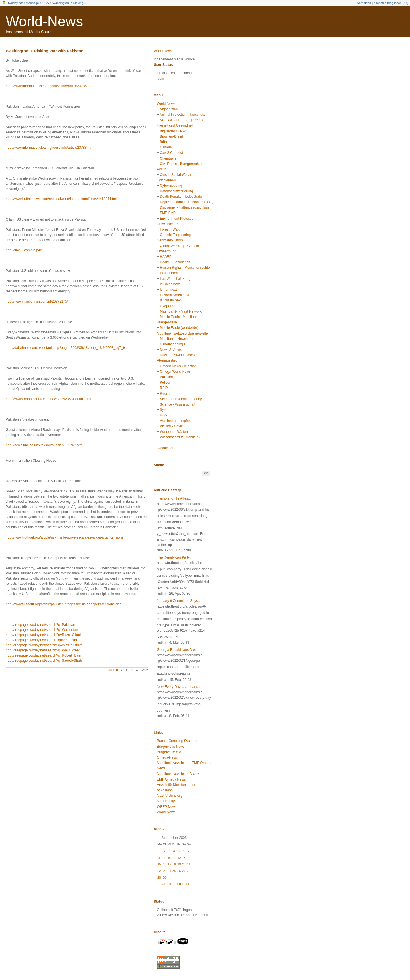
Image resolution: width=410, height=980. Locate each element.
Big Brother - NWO (174, 131)
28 (189, 871)
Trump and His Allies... (174, 498)
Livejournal (168, 306)
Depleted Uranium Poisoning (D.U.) (186, 202)
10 (169, 858)
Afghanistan (169, 109)
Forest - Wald (170, 229)
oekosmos (165, 790)
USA (46, 3)
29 (159, 877)
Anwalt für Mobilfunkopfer (176, 785)
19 (179, 864)
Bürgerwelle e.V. (169, 752)
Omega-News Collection (178, 366)
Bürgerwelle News (171, 747)
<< (405, 3)
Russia (165, 394)
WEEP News (167, 807)
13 (184, 858)
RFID (164, 388)
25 (174, 871)
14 (189, 858)
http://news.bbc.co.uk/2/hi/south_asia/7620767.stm (44, 445)
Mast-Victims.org (170, 796)
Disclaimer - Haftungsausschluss (184, 207)
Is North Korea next (174, 295)
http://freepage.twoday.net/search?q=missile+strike (44, 645)
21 (189, 864)
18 (174, 864)
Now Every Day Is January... (178, 687)
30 (165, 877)
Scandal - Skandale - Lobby (181, 399)
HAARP (166, 257)
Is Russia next (170, 300)
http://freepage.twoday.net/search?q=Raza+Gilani (43, 635)
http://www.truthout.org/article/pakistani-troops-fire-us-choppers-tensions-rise (63, 604)
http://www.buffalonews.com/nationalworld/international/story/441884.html (61, 199)
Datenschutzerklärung (176, 191)
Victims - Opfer (171, 426)
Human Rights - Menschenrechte (185, 268)
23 (165, 871)
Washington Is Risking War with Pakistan (45, 51)
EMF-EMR (168, 213)
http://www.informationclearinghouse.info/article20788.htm (50, 148)
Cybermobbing (171, 186)
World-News (44, 21)
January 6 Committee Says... (179, 601)
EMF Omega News (171, 779)
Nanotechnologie (173, 344)
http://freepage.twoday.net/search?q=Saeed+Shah (44, 661)
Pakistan (166, 377)
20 (184, 864)
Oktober (184, 884)
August (166, 884)
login (160, 78)
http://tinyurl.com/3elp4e (24, 250)
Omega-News (167, 757)
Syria (164, 410)
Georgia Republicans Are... (177, 650)
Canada (166, 147)
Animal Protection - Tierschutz (182, 115)
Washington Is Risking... (69, 3)
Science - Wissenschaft (178, 404)
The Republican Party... (175, 557)
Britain (165, 142)
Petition (165, 382)
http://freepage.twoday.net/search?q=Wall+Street (43, 650)
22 (159, 871)
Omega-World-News (175, 372)
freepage (33, 3)
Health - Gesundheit (175, 262)
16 (165, 864)
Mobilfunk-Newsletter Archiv (178, 774)
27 (184, 871)
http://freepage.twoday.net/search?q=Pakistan (40, 625)
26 (179, 871)
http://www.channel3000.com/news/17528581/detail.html (48, 399)
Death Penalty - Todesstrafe (181, 197)
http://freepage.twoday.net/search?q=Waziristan (42, 630)
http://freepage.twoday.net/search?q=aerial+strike (43, 640)
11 (174, 858)
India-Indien (169, 273)
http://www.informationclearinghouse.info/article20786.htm (50, 86)
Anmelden (364, 3)
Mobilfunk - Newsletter (177, 339)
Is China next (170, 284)
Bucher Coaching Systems (177, 741)
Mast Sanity (166, 801)
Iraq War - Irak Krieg (175, 279)
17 (169, 864)
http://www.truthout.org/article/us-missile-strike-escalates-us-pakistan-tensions (64, 537)
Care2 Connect (171, 153)
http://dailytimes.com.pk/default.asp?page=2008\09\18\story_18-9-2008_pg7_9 (65, 348)
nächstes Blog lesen (388, 3)
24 (169, 871)
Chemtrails (168, 158)
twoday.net (15, 3)
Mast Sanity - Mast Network (181, 311)
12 (179, 858)
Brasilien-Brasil (171, 136)
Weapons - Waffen (174, 432)
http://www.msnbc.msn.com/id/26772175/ (37, 301)
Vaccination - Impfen (175, 421)
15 (159, 864)
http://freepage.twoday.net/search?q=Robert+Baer (44, 655)
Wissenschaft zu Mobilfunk (180, 437)
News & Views (171, 350)
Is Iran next (168, 290)
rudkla (116, 670)
